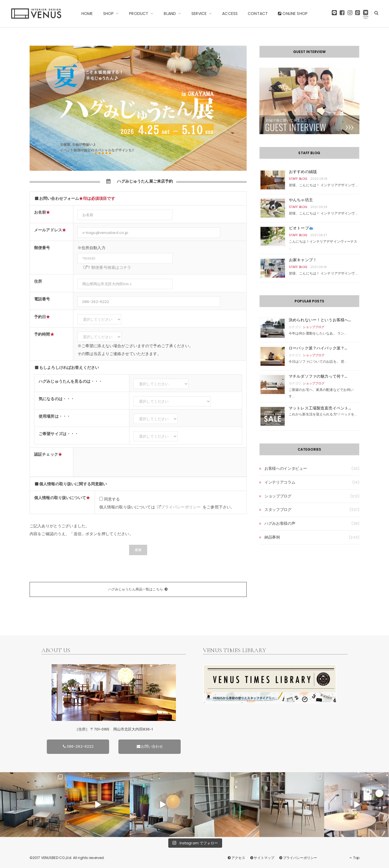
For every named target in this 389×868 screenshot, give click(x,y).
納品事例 (272, 537)
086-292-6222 (78, 746)
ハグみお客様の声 (280, 523)
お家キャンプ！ (303, 260)
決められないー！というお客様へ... (320, 320)
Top (354, 858)
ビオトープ (301, 228)
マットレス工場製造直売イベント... (320, 408)
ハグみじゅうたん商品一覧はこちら (138, 589)
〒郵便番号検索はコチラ (107, 267)
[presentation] (120, 463)
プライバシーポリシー (179, 507)
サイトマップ (262, 858)
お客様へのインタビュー (286, 468)
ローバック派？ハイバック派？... (318, 348)
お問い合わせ (150, 746)
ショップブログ (314, 327)
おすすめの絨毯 (303, 172)
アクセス (236, 858)
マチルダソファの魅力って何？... (318, 376)
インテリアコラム (280, 482)
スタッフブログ (278, 510)
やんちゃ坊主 (301, 200)
